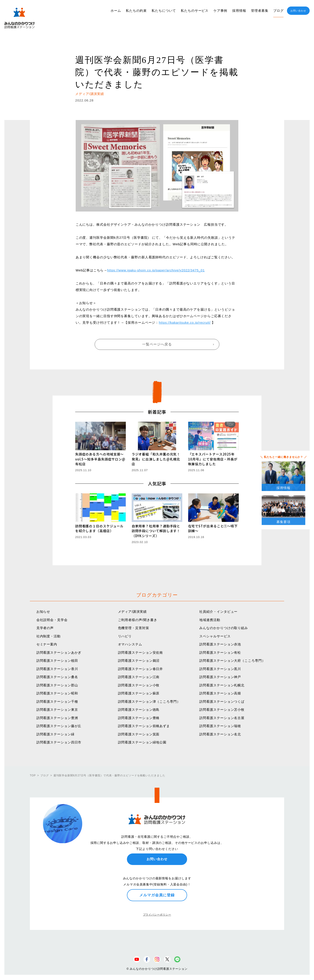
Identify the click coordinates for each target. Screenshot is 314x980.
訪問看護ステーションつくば (222, 702)
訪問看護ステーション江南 (139, 677)
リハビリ (125, 636)
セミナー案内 (47, 644)
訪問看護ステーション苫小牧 (222, 710)
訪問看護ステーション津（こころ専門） (149, 702)
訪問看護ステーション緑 (55, 734)
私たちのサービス (195, 11)
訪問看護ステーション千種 (57, 702)
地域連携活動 (210, 620)
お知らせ (43, 612)
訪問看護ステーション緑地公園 (142, 742)
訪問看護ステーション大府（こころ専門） (232, 661)
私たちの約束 (136, 11)
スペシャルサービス (215, 636)
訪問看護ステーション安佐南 (141, 652)
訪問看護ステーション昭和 (57, 693)
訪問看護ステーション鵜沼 (139, 661)
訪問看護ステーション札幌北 (222, 685)
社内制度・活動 (49, 636)
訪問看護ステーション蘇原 (139, 693)
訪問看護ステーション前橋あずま (144, 726)
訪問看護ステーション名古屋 (222, 718)
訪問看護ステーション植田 (57, 661)
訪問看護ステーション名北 (220, 734)
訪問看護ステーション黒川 (220, 669)
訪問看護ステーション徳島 (139, 710)
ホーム (116, 11)
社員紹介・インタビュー (218, 612)
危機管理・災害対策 (134, 628)
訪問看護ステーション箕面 (139, 734)
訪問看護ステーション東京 (57, 710)
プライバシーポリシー (157, 915)
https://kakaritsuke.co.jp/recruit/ (185, 322)
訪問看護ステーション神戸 (220, 677)
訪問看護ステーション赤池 (220, 644)
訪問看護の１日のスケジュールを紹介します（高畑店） (99, 528)
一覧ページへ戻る (157, 344)
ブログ (278, 11)
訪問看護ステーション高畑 (220, 693)
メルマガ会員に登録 (157, 895)
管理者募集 (260, 11)
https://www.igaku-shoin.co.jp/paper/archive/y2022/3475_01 (156, 270)
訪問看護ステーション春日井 (141, 669)
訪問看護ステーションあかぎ (59, 652)
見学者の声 (45, 628)
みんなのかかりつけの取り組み (224, 628)
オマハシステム (130, 644)
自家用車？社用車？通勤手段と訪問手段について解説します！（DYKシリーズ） (156, 531)
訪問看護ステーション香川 (57, 669)
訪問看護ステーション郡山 (57, 685)
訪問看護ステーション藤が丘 (59, 726)
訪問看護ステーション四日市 (59, 742)
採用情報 (239, 11)
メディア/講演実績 (132, 612)
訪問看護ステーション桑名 (57, 677)
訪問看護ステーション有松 (220, 652)
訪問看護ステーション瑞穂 (220, 726)
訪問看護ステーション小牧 (139, 685)
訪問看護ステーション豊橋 (139, 718)
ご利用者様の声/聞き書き (138, 620)
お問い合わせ (298, 11)
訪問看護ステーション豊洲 (57, 718)
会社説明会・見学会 (52, 620)
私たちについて (164, 11)
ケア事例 (220, 11)
